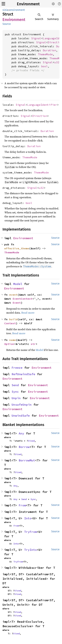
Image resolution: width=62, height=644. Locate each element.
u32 (57, 62)
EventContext (22, 299)
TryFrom (31, 532)
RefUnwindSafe (23, 374)
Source (7, 24)
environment (17, 10)
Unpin (16, 398)
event (13, 295)
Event (17, 303)
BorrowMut (27, 460)
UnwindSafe (21, 416)
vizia (5, 10)
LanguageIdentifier (42, 105)
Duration (49, 50)
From (22, 505)
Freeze (17, 368)
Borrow (24, 447)
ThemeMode (45, 54)
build (13, 319)
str (33, 344)
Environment (28, 4)
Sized (31, 441)
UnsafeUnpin (22, 405)
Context (10, 323)
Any (21, 433)
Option (9, 344)
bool (44, 66)
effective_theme (17, 248)
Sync (15, 392)
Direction (40, 116)
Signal (36, 38)
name (13, 340)
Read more (28, 313)
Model (18, 284)
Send (15, 385)
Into (28, 518)
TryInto (31, 550)
